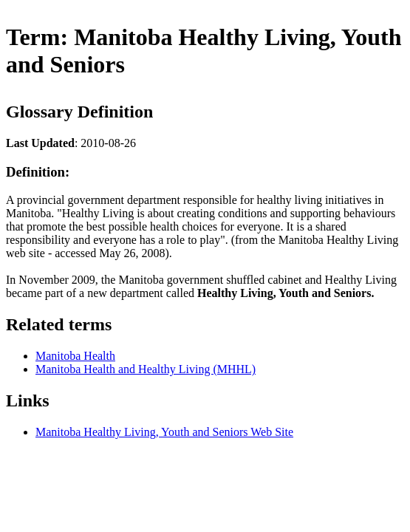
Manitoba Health (75, 356)
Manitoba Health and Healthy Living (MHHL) (146, 369)
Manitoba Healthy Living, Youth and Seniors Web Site (164, 432)
